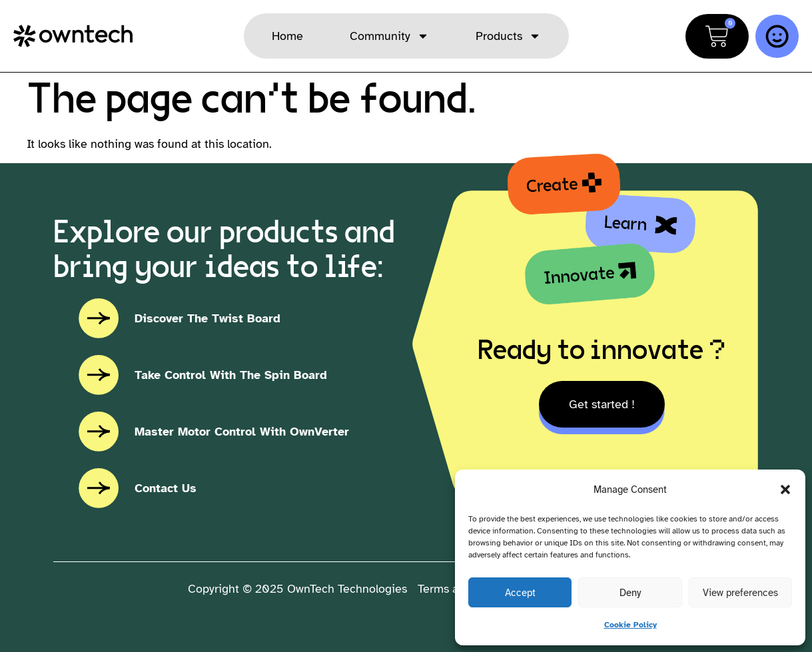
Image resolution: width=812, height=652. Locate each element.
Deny (630, 593)
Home (287, 36)
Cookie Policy (630, 625)
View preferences (740, 593)
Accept (520, 593)
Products (508, 36)
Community (389, 36)
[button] (785, 489)
